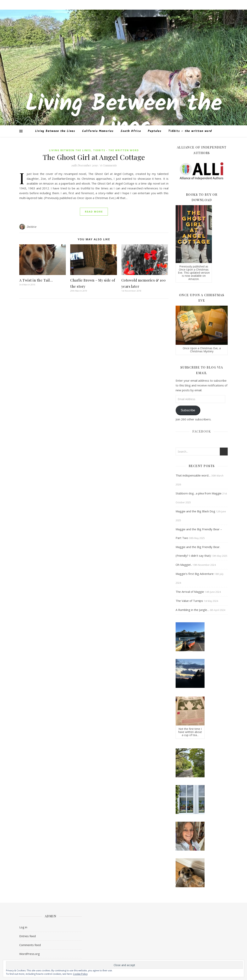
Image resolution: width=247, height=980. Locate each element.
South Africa (131, 131)
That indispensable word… (193, 475)
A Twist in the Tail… (36, 280)
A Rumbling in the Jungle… (192, 610)
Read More (94, 212)
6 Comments (108, 165)
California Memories (98, 131)
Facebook (202, 431)
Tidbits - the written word (116, 150)
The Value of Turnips (189, 601)
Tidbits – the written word (190, 131)
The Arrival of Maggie (190, 592)
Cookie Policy (80, 974)
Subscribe (188, 410)
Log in (23, 927)
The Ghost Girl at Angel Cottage (94, 157)
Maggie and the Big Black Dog (195, 511)
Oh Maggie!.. (184, 565)
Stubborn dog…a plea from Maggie (199, 493)
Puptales (155, 131)
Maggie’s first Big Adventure (195, 574)
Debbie (32, 227)
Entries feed (27, 936)
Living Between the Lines (124, 116)
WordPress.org (30, 954)
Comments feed (30, 945)
